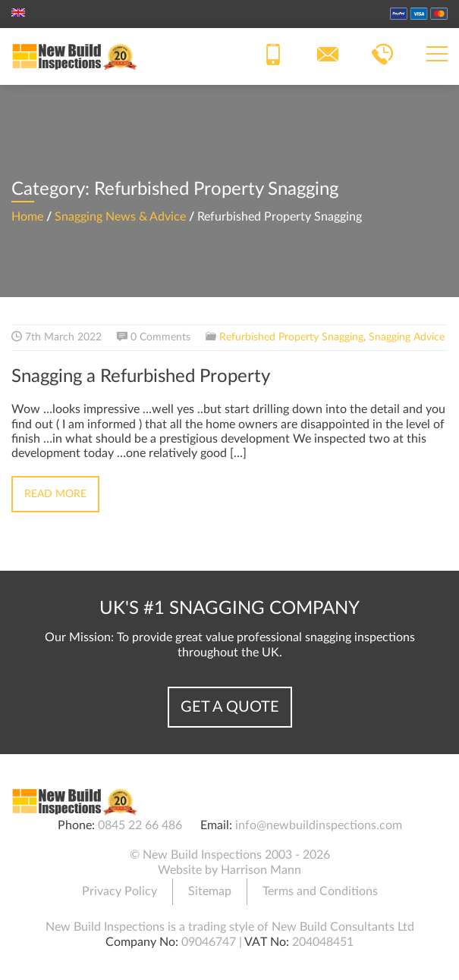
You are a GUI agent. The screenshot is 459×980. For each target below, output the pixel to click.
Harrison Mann (261, 870)
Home (27, 217)
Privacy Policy (119, 891)
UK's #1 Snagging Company (229, 609)
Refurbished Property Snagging (291, 337)
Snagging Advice (407, 337)
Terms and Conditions (320, 891)
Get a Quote (230, 707)
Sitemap (210, 891)
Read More (55, 494)
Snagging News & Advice (120, 217)
